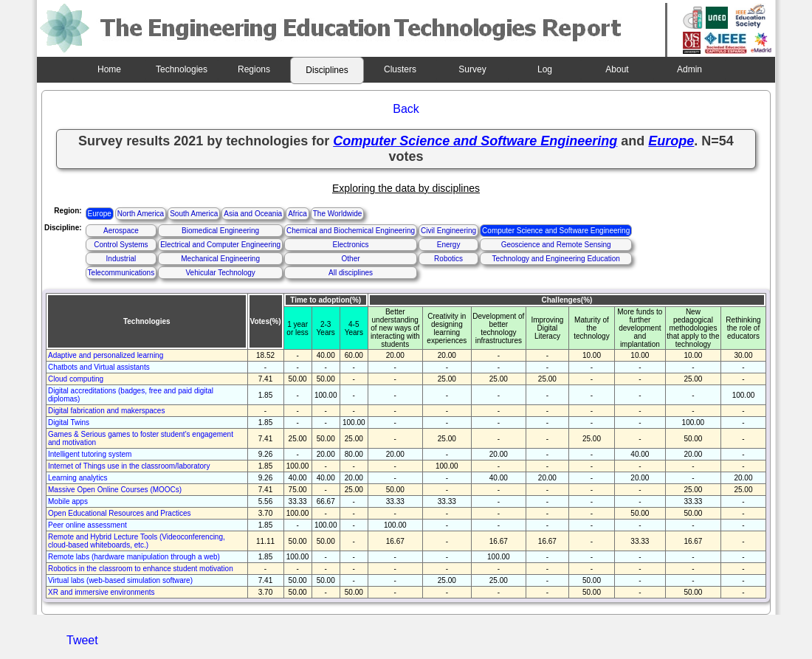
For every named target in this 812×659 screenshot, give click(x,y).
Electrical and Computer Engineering (220, 245)
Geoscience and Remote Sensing (556, 245)
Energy (449, 245)
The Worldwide (338, 214)
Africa (297, 214)
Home (109, 69)
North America (141, 214)
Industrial (121, 259)
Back (406, 109)
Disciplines (327, 70)
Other (351, 259)
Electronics (351, 245)
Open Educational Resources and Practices (119, 513)
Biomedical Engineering (220, 231)
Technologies (182, 69)
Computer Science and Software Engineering (556, 231)
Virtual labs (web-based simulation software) (120, 580)
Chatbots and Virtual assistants (99, 367)
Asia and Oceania (253, 214)
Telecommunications (121, 273)
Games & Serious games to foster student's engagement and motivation (141, 438)
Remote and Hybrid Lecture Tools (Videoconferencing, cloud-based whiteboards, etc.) (137, 541)
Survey (472, 69)
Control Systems (121, 245)
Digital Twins (69, 422)
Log (545, 69)
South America (194, 214)
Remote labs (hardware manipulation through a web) (134, 557)
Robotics (448, 259)
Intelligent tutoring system (90, 454)
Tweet (82, 640)
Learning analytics (78, 478)
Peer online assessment (87, 525)
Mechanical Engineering (220, 259)
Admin (689, 69)
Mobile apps (68, 501)
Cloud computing (76, 379)
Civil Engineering (448, 231)
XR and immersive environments (101, 592)
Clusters (400, 69)
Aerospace (121, 231)
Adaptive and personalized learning (106, 355)
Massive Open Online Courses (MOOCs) (115, 490)
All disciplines (351, 273)
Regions (254, 69)
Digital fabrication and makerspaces (106, 411)
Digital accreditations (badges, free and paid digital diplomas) (131, 395)
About (617, 69)
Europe (100, 214)
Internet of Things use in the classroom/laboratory (129, 466)
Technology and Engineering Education (555, 259)
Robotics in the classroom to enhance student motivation (141, 569)
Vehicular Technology (220, 273)
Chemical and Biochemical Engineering (351, 231)
